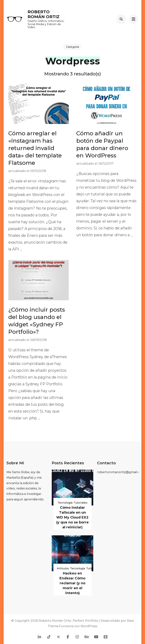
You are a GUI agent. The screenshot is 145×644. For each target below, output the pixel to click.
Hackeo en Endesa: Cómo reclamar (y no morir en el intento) (72, 583)
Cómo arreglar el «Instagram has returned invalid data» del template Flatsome (35, 148)
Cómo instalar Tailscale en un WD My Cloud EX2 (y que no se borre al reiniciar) (72, 517)
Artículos (63, 568)
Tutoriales (81, 503)
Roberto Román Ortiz (44, 14)
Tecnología (65, 503)
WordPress (89, 626)
